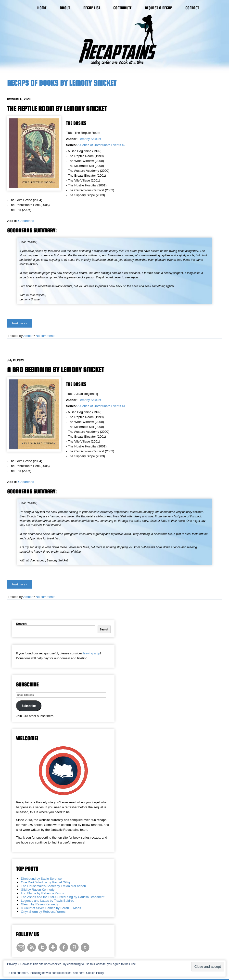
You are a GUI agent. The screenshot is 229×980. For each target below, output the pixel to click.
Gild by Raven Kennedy (38, 890)
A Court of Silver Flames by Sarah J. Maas (51, 908)
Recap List (92, 8)
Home (42, 8)
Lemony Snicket (90, 139)
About (65, 8)
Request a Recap (159, 8)
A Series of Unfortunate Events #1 (102, 406)
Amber (28, 336)
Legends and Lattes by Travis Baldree (48, 901)
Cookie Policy (95, 973)
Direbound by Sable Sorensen (42, 879)
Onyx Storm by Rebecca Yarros (43, 912)
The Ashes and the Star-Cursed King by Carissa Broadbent (63, 897)
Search (21, 624)
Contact (192, 8)
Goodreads (26, 221)
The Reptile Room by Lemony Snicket (57, 109)
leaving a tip (92, 653)
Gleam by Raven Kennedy (39, 904)
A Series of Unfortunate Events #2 (102, 145)
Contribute (122, 8)
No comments (45, 336)
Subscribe (29, 706)
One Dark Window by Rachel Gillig (45, 882)
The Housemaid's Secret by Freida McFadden (53, 886)
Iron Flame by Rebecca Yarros (42, 893)
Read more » (19, 323)
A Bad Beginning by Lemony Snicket (56, 370)
